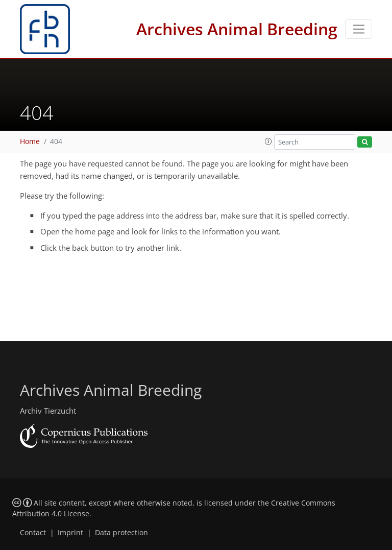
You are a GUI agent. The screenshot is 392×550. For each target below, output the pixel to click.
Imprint (70, 533)
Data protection (121, 533)
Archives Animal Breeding (237, 29)
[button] (268, 141)
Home (30, 141)
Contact (33, 533)
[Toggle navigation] (359, 29)
